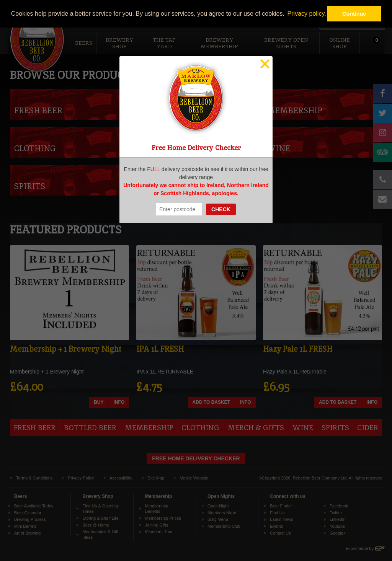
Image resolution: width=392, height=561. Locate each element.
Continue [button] (354, 14)
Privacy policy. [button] (307, 14)
